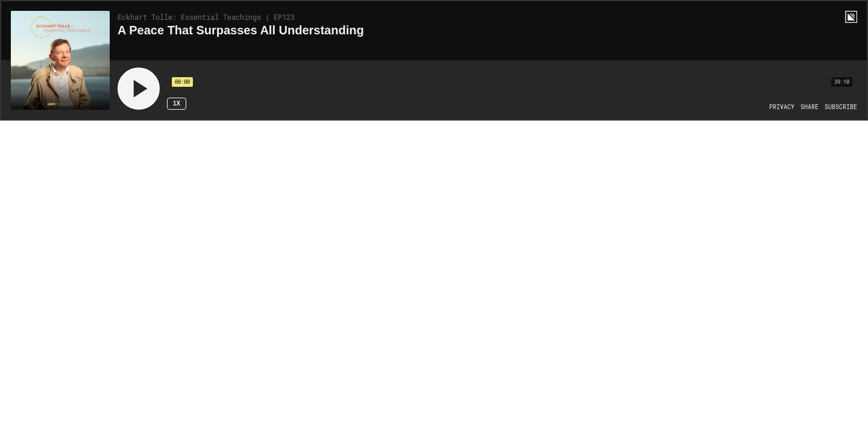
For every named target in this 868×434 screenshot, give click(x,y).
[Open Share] (810, 107)
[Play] (139, 89)
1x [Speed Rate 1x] (177, 103)
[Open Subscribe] (841, 107)
